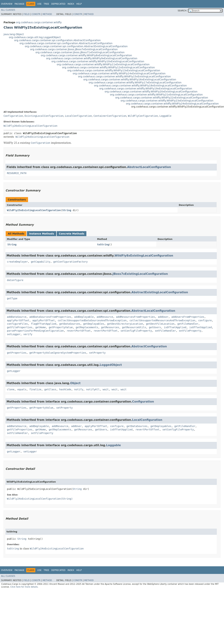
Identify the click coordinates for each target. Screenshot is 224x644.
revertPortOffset (79, 331)
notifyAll (93, 389)
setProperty (97, 353)
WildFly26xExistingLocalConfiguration (30, 126)
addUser (163, 317)
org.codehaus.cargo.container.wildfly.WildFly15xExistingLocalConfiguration (124, 76)
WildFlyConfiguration (143, 116)
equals (22, 389)
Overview (7, 4)
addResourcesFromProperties (135, 317)
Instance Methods (42, 234)
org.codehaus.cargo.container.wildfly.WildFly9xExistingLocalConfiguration (92, 58)
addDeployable (84, 317)
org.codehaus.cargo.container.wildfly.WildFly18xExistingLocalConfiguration (140, 86)
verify (28, 334)
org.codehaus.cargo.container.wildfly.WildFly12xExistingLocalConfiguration (108, 67)
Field (26, 14)
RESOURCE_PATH (17, 173)
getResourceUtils (134, 327)
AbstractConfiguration (149, 346)
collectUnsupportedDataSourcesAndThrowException (92, 320)
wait (106, 389)
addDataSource (17, 317)
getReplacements (87, 327)
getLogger (14, 371)
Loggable (165, 116)
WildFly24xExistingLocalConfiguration (42, 137)
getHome (41, 327)
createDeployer (17, 262)
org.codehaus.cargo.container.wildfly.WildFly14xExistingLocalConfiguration (119, 73)
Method (47, 14)
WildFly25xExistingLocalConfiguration (34, 210)
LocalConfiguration (79, 116)
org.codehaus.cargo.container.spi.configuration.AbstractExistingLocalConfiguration (76, 46)
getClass (50, 389)
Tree (46, 4)
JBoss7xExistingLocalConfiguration (140, 274)
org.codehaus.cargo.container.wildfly (39, 22)
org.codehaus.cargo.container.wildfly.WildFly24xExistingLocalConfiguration (172, 104)
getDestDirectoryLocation (125, 324)
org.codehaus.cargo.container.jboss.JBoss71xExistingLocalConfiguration (80, 52)
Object (75, 383)
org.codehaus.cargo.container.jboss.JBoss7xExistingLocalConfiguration (74, 49)
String (67, 210)
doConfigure (15, 280)
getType (12, 298)
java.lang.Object (14, 34)
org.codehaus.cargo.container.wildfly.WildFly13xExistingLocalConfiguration (114, 70)
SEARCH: (182, 11)
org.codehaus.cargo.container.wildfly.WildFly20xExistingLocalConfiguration (151, 92)
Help (79, 4)
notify (79, 389)
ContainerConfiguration (110, 116)
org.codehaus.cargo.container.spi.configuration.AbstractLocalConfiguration (66, 43)
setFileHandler (165, 331)
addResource (105, 317)
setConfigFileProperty (136, 331)
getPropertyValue (61, 327)
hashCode (65, 389)
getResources (110, 327)
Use (39, 4)
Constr (36, 14)
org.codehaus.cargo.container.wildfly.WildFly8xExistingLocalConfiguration (86, 55)
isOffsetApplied (175, 327)
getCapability (41, 262)
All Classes (8, 10)
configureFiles (17, 324)
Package (19, 4)
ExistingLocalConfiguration (44, 116)
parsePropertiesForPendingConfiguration (35, 331)
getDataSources (70, 324)
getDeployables (94, 324)
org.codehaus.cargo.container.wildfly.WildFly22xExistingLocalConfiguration (162, 98)
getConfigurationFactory (70, 262)
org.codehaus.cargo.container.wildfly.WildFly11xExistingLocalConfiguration (103, 64)
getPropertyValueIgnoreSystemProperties (58, 353)
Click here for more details (24, 587)
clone (11, 389)
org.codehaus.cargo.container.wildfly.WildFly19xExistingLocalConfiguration (146, 89)
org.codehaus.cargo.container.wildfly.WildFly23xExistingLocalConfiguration (167, 101)
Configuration (13, 116)
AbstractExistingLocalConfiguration (160, 292)
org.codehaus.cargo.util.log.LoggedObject (35, 37)
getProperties (17, 353)
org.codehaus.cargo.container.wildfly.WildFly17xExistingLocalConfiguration (135, 82)
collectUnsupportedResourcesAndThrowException (162, 320)
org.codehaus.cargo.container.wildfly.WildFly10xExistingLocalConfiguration (98, 61)
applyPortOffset (18, 320)
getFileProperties (20, 327)
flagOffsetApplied (44, 324)
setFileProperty (190, 331)
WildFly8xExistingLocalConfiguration (144, 256)
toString (103, 244)
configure (205, 320)
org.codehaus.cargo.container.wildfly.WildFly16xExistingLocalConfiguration (130, 79)
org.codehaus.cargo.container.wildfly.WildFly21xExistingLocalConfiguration (156, 95)
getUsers (155, 327)
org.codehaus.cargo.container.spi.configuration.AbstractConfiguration (57, 40)
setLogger (14, 334)
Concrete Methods (72, 234)
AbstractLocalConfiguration (149, 167)
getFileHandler (188, 324)
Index (71, 4)
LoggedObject (111, 365)
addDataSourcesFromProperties (50, 317)
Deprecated (58, 4)
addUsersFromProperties (188, 317)
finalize (35, 389)
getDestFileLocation (160, 324)
